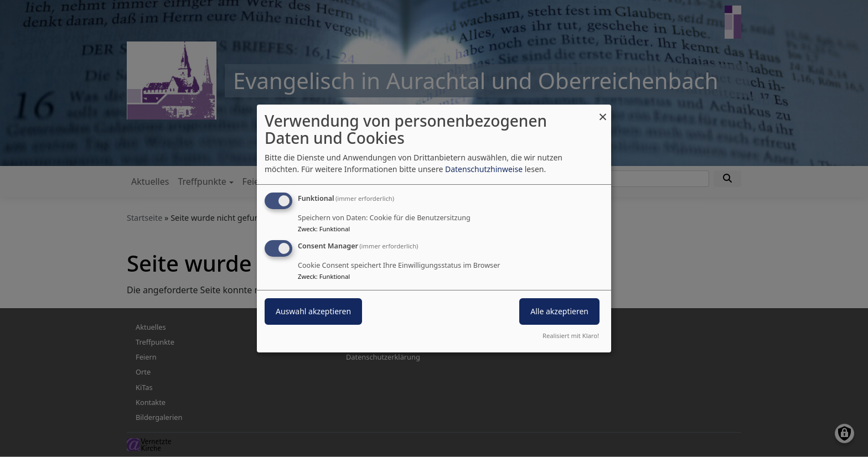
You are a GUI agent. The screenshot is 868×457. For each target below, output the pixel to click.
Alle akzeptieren (559, 311)
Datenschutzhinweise (484, 169)
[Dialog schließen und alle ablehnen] (603, 111)
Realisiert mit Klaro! (571, 336)
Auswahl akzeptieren (313, 311)
